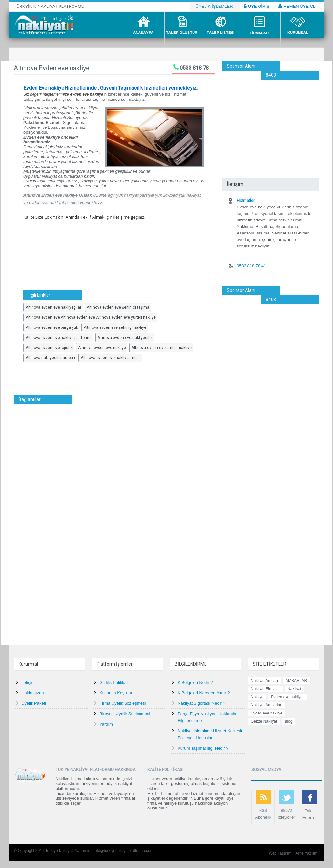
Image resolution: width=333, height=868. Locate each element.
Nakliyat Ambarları (266, 705)
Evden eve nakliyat (287, 697)
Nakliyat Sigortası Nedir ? (201, 703)
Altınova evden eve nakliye (102, 348)
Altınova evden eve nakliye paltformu (59, 338)
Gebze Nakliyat (264, 721)
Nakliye (257, 697)
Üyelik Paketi (34, 703)
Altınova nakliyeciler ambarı (50, 358)
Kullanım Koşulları (117, 693)
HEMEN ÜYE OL (297, 6)
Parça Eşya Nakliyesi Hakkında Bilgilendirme (207, 717)
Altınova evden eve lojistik (49, 348)
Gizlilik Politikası (115, 682)
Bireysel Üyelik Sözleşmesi (125, 714)
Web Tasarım (280, 853)
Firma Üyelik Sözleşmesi (123, 703)
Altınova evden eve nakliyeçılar (53, 307)
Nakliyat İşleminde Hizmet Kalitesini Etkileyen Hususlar (211, 734)
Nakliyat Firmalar (265, 689)
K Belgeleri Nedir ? (195, 682)
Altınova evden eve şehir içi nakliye (115, 327)
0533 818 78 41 (251, 266)
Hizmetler (246, 200)
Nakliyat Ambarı (264, 681)
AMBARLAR (296, 681)
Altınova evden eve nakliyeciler (125, 338)
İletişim (28, 682)
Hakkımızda (33, 693)
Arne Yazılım (306, 853)
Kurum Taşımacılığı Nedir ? (203, 748)
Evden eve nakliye (266, 713)
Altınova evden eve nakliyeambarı (111, 358)
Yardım (106, 724)
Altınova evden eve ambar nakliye (161, 348)
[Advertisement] (271, 120)
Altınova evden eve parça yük (52, 327)
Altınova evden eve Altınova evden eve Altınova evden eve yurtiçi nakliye (91, 317)
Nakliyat (294, 689)
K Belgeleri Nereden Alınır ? (204, 693)
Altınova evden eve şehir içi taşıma (118, 307)
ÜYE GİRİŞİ (257, 6)
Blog (288, 721)
